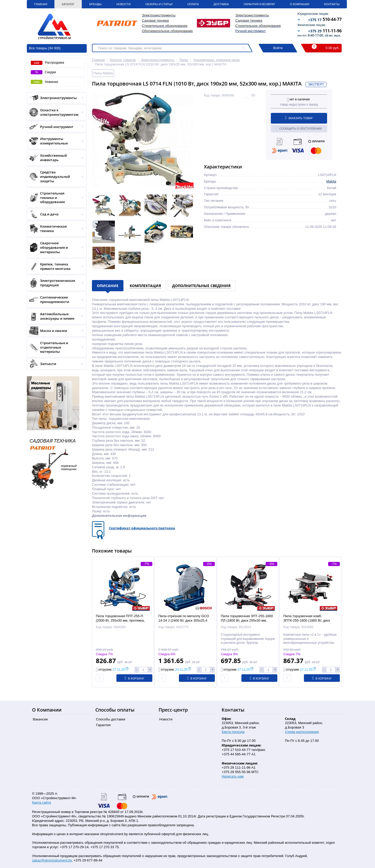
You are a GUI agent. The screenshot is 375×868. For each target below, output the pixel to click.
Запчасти (55, 364)
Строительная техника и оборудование (55, 198)
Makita (331, 181)
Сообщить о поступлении (299, 128)
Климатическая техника (55, 229)
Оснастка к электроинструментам (55, 112)
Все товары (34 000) (45, 48)
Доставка (221, 4)
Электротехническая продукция (55, 283)
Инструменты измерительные (55, 141)
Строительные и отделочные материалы (55, 347)
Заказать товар (299, 118)
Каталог (68, 4)
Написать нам (233, 776)
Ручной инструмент (251, 31)
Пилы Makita (103, 73)
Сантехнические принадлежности (55, 300)
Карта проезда (233, 732)
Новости (123, 4)
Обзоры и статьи (159, 4)
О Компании (300, 4)
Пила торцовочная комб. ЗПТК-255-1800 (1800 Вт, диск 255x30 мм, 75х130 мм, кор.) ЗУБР (310, 620)
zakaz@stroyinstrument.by (52, 860)
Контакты (332, 4)
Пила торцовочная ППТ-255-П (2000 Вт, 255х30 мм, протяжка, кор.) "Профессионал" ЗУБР (120, 620)
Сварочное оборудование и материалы (55, 248)
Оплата (193, 4)
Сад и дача (55, 214)
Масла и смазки (55, 331)
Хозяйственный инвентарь (55, 158)
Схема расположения (302, 732)
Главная (41, 4)
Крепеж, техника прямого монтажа (55, 266)
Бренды (95, 4)
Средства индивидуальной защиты (55, 177)
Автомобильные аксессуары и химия (55, 316)
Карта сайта (41, 802)
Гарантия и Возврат (259, 4)
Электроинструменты (55, 98)
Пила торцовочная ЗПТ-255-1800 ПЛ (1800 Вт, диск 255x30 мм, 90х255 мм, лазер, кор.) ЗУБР (247, 620)
